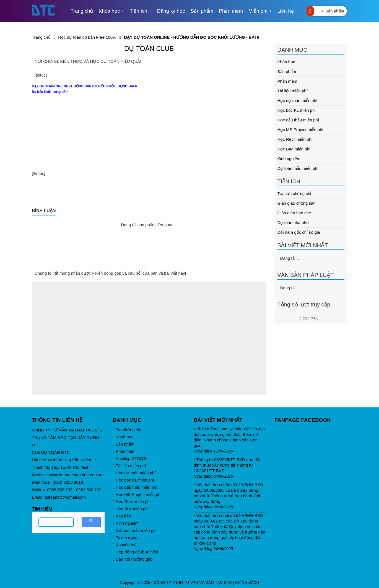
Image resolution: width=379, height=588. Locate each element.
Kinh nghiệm (289, 159)
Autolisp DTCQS (130, 458)
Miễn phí (258, 11)
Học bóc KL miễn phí (297, 110)
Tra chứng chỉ (127, 430)
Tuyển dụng (125, 538)
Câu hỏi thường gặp (133, 559)
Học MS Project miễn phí (300, 130)
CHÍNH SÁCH (247, 582)
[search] (56, 522)
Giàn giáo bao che (294, 213)
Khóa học (109, 11)
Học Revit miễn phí (295, 139)
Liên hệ (286, 11)
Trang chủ (82, 11)
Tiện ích (138, 11)
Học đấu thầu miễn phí (298, 120)
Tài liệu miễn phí (293, 91)
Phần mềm (231, 11)
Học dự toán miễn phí (298, 101)
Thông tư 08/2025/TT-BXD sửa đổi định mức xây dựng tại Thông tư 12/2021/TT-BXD (227, 465)
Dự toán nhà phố (293, 223)
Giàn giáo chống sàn (297, 203)
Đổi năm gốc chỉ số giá (299, 232)
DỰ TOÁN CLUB (149, 49)
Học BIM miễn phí (294, 149)
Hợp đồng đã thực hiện (136, 552)
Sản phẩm (202, 11)
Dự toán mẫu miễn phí (298, 168)
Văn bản (122, 516)
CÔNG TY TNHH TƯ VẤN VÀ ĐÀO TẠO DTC (193, 582)
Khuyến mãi (125, 545)
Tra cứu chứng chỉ (294, 193)
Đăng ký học (171, 11)
